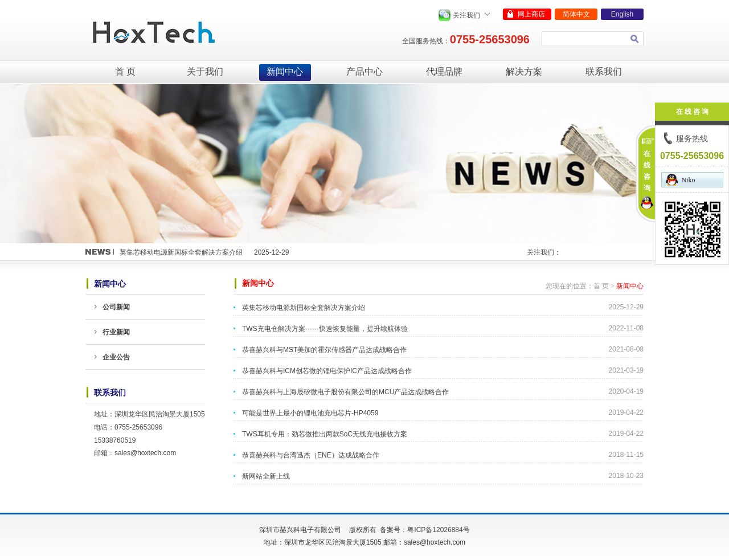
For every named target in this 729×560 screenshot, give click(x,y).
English (622, 14)
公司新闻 (116, 307)
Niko (681, 180)
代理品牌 (444, 71)
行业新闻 (116, 332)
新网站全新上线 (266, 476)
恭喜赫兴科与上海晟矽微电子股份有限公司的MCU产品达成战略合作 (345, 392)
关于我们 (205, 71)
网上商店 (531, 14)
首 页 (125, 71)
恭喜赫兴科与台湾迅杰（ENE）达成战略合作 (311, 455)
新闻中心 (285, 71)
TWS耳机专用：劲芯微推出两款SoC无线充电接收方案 (325, 434)
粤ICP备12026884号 (438, 530)
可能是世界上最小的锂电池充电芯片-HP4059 (310, 413)
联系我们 (604, 71)
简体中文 (576, 14)
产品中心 (364, 71)
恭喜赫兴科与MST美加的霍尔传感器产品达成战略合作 (324, 350)
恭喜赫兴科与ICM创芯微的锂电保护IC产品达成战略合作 (327, 371)
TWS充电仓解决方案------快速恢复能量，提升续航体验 (325, 329)
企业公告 (116, 357)
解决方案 (524, 71)
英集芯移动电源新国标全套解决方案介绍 (181, 252)
